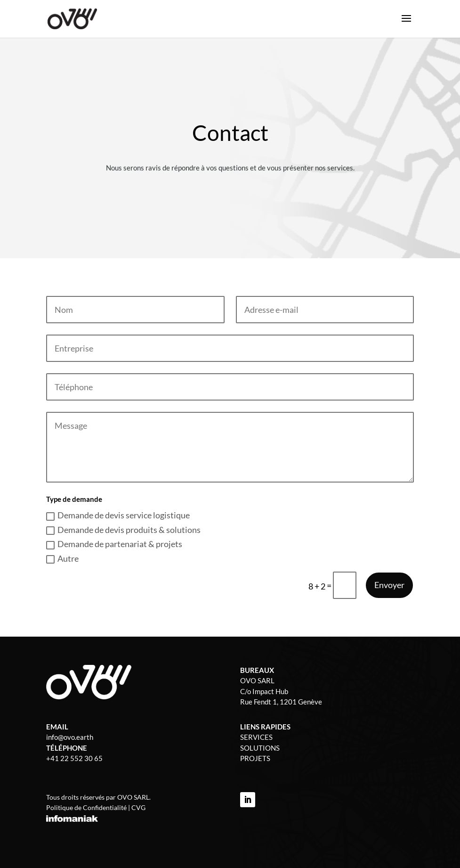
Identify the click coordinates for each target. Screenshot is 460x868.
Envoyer (389, 585)
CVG (138, 807)
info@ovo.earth (70, 737)
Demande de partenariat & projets (114, 544)
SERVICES (256, 737)
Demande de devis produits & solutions (123, 530)
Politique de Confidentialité (86, 807)
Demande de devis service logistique (118, 515)
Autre (62, 558)
